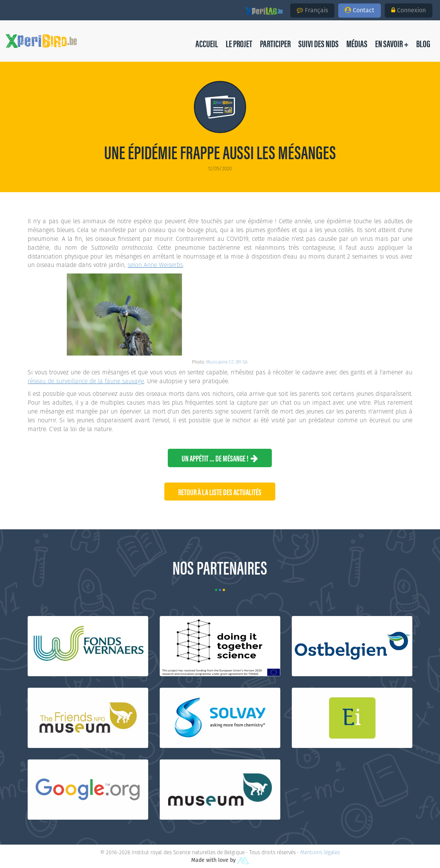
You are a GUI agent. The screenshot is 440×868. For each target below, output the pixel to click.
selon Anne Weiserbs (155, 265)
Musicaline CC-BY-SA (227, 362)
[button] (423, 43)
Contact (360, 10)
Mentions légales (320, 852)
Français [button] (312, 10)
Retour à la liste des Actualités (220, 492)
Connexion (409, 10)
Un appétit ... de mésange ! (220, 458)
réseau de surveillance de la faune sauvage (86, 381)
